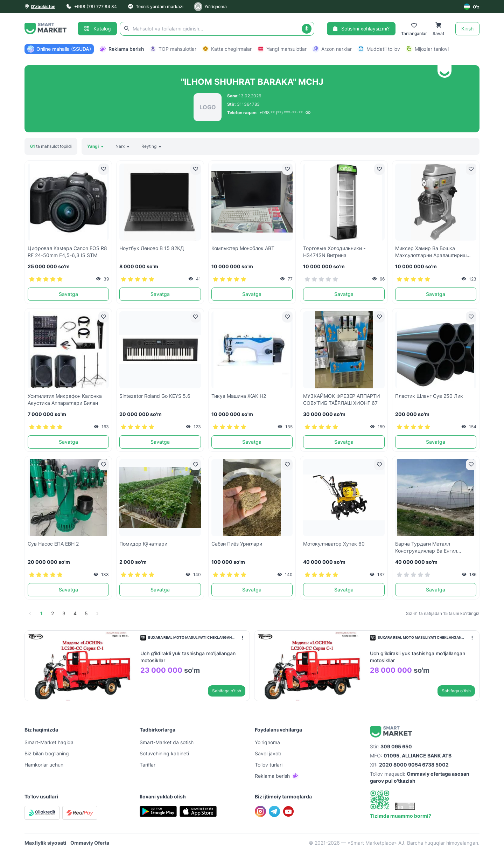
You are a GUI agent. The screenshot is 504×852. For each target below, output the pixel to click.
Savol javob (268, 753)
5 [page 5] (86, 613)
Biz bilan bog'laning (47, 753)
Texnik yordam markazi (156, 6)
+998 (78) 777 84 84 (92, 6)
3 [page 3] (64, 613)
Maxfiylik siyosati (45, 843)
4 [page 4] (75, 613)
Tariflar (148, 765)
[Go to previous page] (30, 614)
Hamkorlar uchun (44, 765)
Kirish (467, 29)
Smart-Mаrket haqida (49, 742)
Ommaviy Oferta (90, 843)
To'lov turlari (269, 765)
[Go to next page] (97, 614)
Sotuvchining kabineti (164, 753)
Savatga (68, 294)
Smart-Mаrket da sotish (167, 742)
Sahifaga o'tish (227, 691)
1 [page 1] (41, 613)
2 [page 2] (52, 613)
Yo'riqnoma (211, 7)
